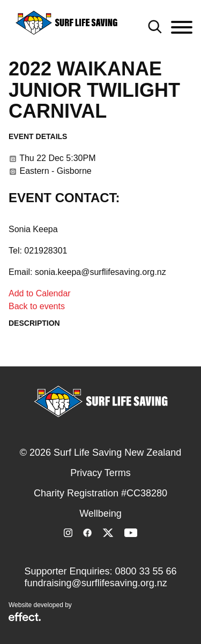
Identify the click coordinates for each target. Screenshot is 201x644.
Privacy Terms (100, 473)
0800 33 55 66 (146, 571)
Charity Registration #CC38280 (100, 493)
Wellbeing (100, 513)
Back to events (37, 306)
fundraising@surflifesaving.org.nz (95, 583)
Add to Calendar (40, 293)
